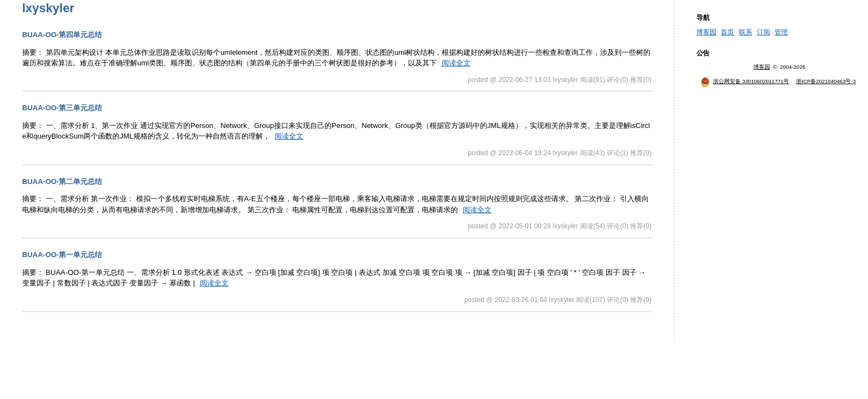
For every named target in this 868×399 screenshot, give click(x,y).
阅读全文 (456, 63)
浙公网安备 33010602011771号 (745, 81)
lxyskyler (48, 8)
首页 (727, 32)
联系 (746, 32)
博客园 (706, 32)
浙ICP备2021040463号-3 (826, 81)
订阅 (763, 32)
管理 (781, 32)
